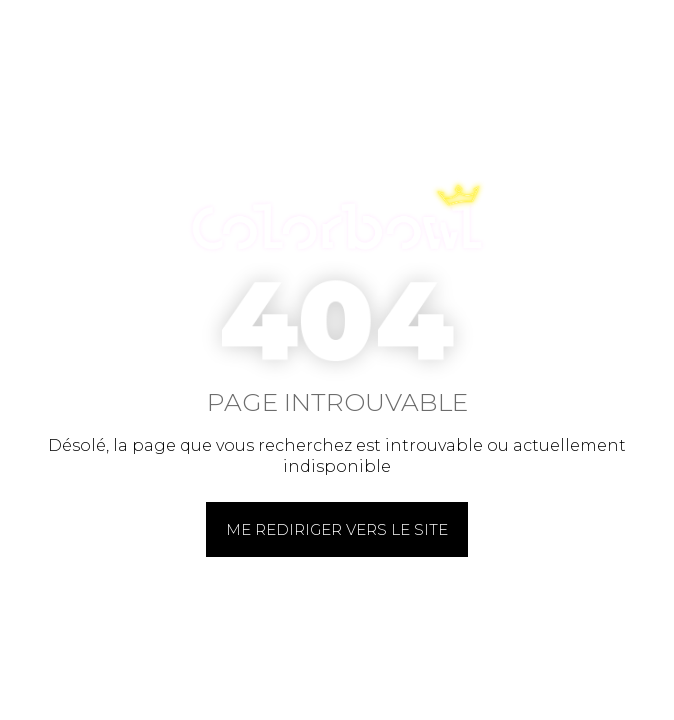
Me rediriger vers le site (337, 529)
